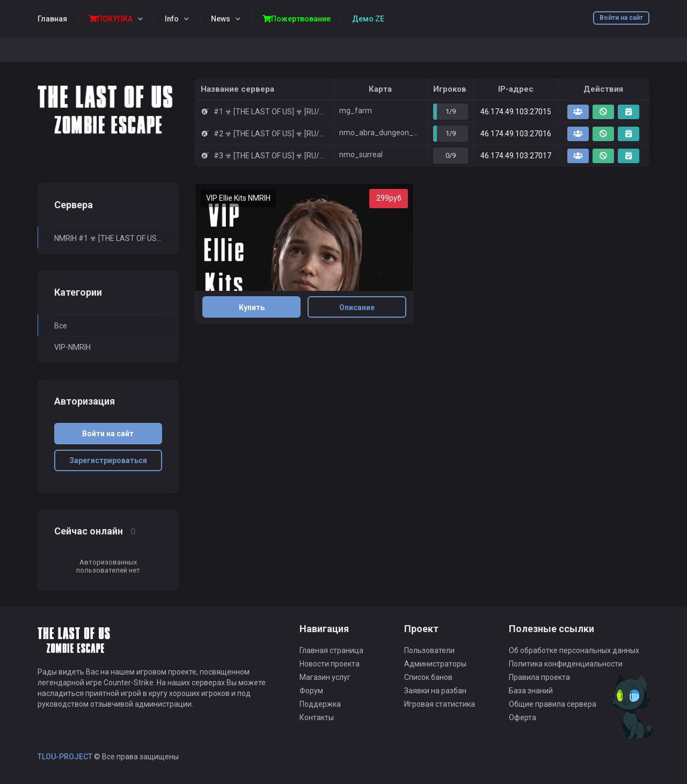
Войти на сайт (621, 18)
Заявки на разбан (435, 691)
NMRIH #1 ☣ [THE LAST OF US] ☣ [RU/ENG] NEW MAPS (108, 238)
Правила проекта (539, 677)
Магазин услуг (325, 677)
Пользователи (429, 650)
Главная (52, 19)
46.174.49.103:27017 (516, 156)
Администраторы (435, 664)
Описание (357, 307)
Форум (311, 691)
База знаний (531, 691)
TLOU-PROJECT (65, 757)
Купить (252, 307)
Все (61, 326)
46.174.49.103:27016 (516, 134)
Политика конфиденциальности (566, 664)
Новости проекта (330, 664)
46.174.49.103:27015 (516, 112)
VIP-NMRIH (72, 347)
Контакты (317, 717)
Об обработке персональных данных (574, 650)
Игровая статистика (440, 704)
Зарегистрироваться (108, 460)
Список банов (428, 677)
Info (172, 19)
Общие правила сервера (553, 704)
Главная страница (331, 650)
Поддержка (320, 704)
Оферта (522, 717)
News (221, 19)
